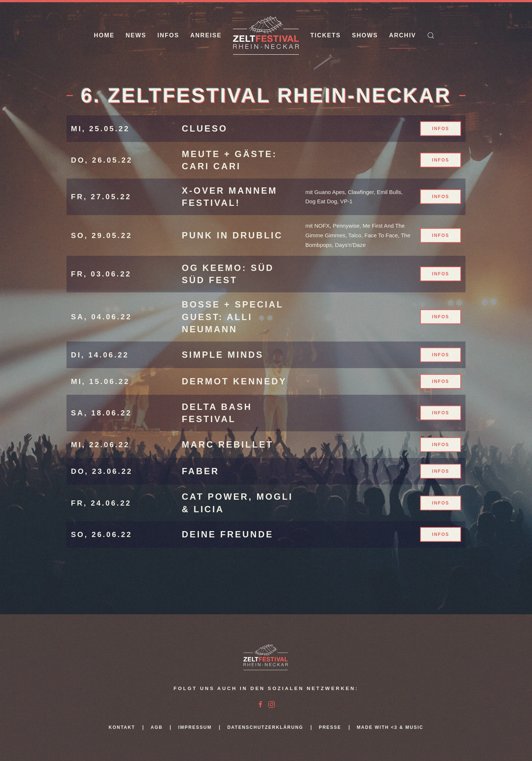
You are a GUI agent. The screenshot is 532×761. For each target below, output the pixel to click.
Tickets (325, 35)
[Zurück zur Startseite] (266, 35)
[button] (431, 35)
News (136, 35)
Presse (330, 727)
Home (104, 35)
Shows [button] (365, 35)
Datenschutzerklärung (265, 727)
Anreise (206, 35)
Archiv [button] (403, 35)
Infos (168, 35)
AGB (157, 727)
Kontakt (122, 727)
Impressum (195, 727)
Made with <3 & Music (390, 727)
